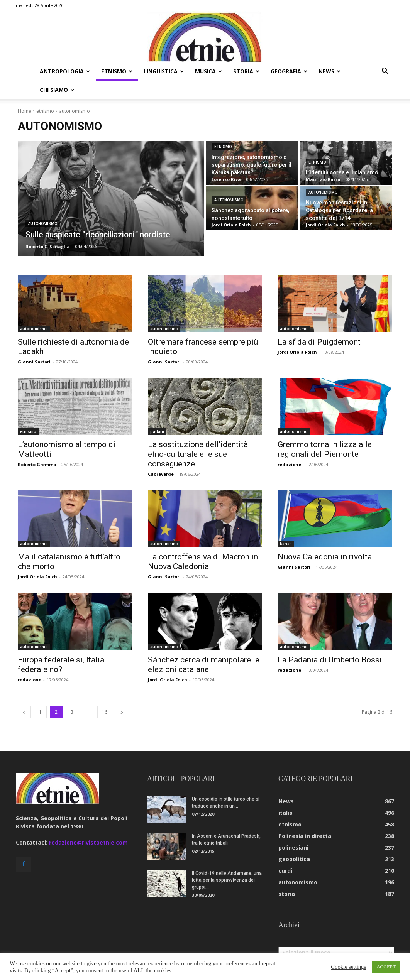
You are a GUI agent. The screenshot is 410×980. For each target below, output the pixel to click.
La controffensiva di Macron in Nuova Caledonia (203, 543)
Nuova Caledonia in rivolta (325, 538)
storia (246, 71)
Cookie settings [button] (348, 967)
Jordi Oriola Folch (297, 334)
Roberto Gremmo (37, 446)
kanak (286, 525)
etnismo (117, 71)
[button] (385, 72)
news (330, 71)
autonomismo (43, 205)
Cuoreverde (161, 455)
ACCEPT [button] (386, 967)
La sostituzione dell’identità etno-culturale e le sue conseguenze (198, 436)
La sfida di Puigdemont (319, 323)
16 (105, 694)
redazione (289, 446)
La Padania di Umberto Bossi (330, 641)
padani (157, 413)
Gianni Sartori (34, 343)
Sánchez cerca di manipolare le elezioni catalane (204, 646)
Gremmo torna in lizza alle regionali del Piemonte (325, 431)
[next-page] (122, 694)
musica (208, 71)
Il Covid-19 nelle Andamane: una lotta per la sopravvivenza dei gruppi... (227, 862)
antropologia (65, 71)
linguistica (164, 71)
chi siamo (57, 90)
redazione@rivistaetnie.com (88, 824)
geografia (289, 71)
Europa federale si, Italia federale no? (61, 646)
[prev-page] (24, 694)
